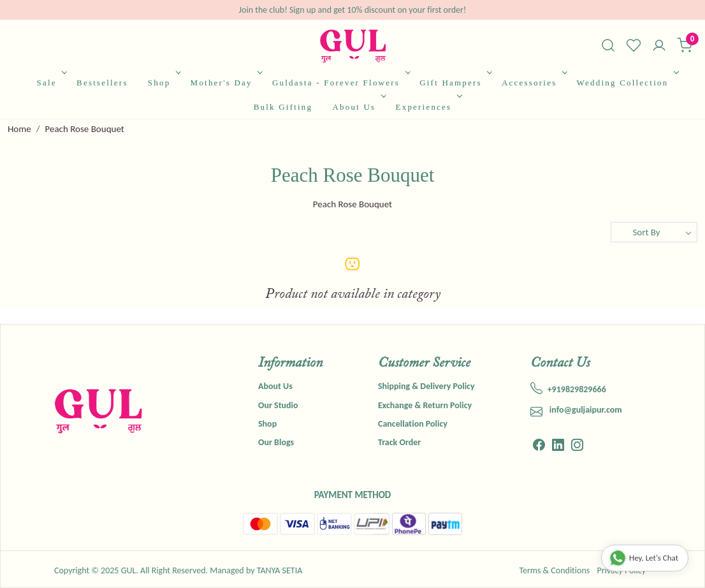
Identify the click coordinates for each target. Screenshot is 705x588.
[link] (608, 45)
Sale (51, 83)
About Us (358, 107)
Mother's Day (226, 83)
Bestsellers (102, 83)
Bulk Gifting (283, 107)
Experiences (428, 107)
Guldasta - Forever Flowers (340, 83)
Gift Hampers (454, 83)
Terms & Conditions (554, 570)
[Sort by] (654, 232)
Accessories (533, 83)
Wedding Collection (627, 83)
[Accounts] (659, 47)
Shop (163, 83)
